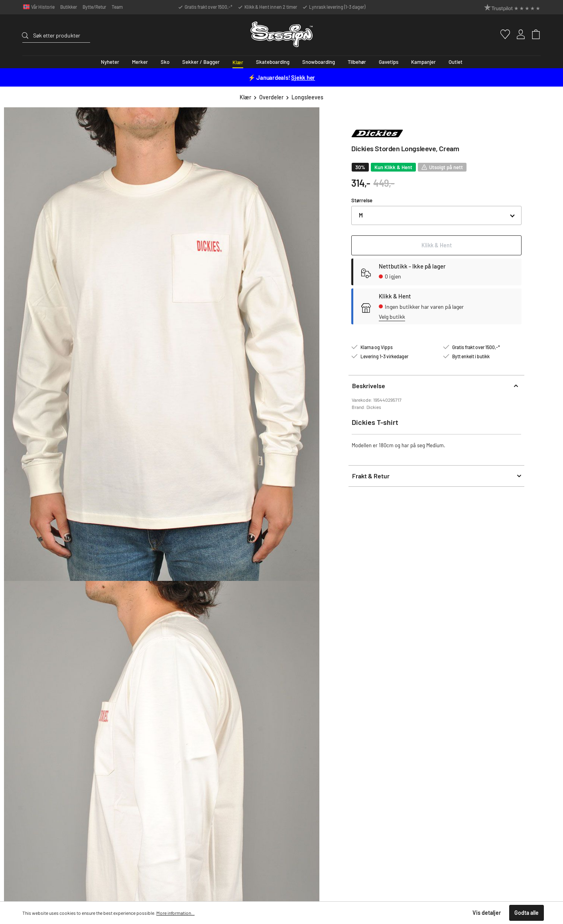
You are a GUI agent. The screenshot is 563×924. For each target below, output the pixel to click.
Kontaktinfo (283, 742)
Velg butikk (392, 317)
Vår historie (520, 706)
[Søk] (28, 34)
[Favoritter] (500, 34)
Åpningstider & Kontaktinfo (380, 715)
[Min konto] (516, 34)
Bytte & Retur (285, 724)
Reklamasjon (284, 733)
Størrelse (362, 200)
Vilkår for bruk (338, 613)
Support (43, 693)
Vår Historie (43, 7)
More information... (175, 913)
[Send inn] (385, 595)
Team (117, 7)
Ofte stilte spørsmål (292, 706)
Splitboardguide (446, 715)
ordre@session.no (51, 738)
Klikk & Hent (363, 706)
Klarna (436, 742)
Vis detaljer (487, 913)
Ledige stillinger (367, 733)
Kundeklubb (521, 724)
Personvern (441, 724)
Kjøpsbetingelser (447, 733)
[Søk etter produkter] (62, 35)
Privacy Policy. (311, 613)
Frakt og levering (289, 715)
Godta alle (527, 913)
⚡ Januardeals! (281, 77)
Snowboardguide (447, 706)
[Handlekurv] (532, 34)
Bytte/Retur (94, 7)
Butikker (69, 7)
